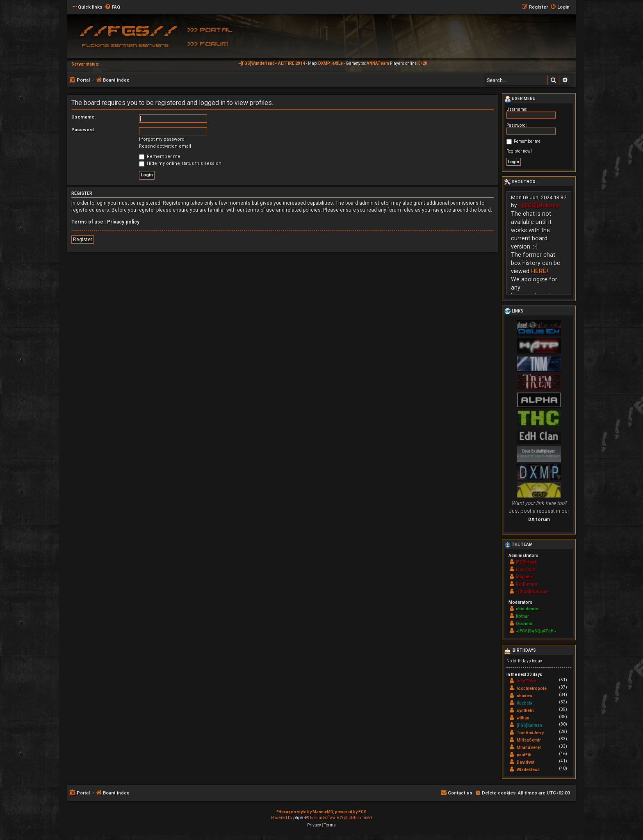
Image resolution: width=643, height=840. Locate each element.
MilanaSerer (529, 748)
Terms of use (87, 222)
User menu (520, 99)
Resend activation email (165, 146)
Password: (83, 130)
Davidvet (526, 762)
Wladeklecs (528, 770)
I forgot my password (162, 139)
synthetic (526, 711)
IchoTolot (526, 570)
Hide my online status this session (180, 163)
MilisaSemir (529, 740)
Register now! (519, 151)
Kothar (522, 616)
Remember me (160, 156)
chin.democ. (528, 609)
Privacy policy (123, 222)
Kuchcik (525, 703)
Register (83, 240)
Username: (83, 117)
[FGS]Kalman (529, 725)
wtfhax (523, 718)
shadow (524, 696)
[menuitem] (112, 7)
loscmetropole (532, 688)
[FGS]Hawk (527, 562)
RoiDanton (527, 584)
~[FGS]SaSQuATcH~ (536, 631)
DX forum (539, 519)
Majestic (524, 577)
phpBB (300, 818)
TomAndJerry (530, 733)
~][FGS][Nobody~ (540, 205)
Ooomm (524, 624)
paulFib (524, 755)
